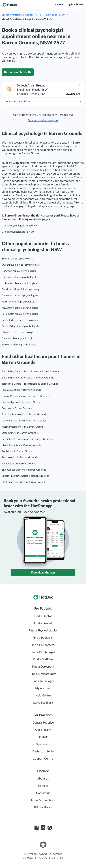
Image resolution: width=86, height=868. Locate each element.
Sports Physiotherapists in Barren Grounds (25, 476)
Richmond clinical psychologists (19, 283)
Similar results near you (43, 120)
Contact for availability (43, 102)
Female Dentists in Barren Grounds (21, 390)
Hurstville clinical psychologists (19, 345)
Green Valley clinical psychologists (20, 326)
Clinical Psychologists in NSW (51, 15)
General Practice (43, 723)
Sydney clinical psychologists (18, 259)
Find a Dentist (43, 623)
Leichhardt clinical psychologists (19, 277)
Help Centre (43, 696)
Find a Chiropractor (43, 645)
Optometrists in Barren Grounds (20, 433)
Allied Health (43, 730)
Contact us (43, 793)
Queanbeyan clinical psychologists (21, 265)
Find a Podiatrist (43, 638)
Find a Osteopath (43, 667)
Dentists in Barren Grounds (17, 408)
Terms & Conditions (43, 800)
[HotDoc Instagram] (50, 828)
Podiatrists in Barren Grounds (18, 451)
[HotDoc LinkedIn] (43, 828)
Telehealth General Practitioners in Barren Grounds (30, 384)
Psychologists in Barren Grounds (20, 458)
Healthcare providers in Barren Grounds (24, 482)
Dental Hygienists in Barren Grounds (22, 402)
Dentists (43, 737)
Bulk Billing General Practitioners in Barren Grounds (31, 372)
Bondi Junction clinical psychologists (22, 289)
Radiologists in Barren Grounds (19, 464)
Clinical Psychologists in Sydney (19, 226)
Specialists (43, 744)
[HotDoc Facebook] (36, 828)
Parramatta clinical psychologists (20, 314)
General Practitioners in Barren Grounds (24, 421)
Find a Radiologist (43, 681)
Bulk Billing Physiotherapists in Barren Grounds (28, 378)
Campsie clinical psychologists (18, 339)
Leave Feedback (43, 703)
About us (43, 779)
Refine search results (18, 72)
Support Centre (43, 759)
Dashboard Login (43, 752)
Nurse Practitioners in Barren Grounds (23, 427)
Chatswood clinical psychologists (20, 296)
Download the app (43, 573)
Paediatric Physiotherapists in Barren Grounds (27, 439)
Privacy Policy (43, 808)
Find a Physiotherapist (43, 631)
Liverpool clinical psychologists (19, 332)
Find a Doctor (43, 616)
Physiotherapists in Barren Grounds (21, 445)
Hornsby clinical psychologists (18, 302)
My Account (43, 688)
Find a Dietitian (43, 659)
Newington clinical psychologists (20, 308)
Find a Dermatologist (43, 674)
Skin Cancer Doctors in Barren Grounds (24, 470)
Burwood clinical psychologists (19, 271)
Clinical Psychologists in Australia (18, 15)
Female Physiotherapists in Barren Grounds (26, 396)
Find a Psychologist (43, 652)
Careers (43, 786)
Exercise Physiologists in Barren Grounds (24, 415)
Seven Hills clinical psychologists (20, 320)
